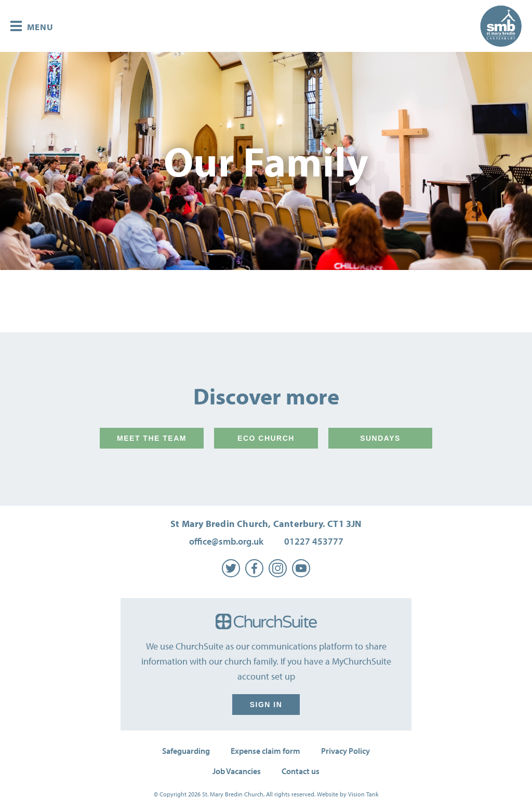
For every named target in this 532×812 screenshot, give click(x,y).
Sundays (380, 438)
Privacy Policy (345, 751)
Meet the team (152, 438)
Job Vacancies (237, 771)
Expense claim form (265, 751)
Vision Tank (363, 794)
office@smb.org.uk (226, 541)
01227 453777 (314, 541)
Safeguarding (186, 751)
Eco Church (266, 438)
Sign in (266, 705)
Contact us (301, 771)
